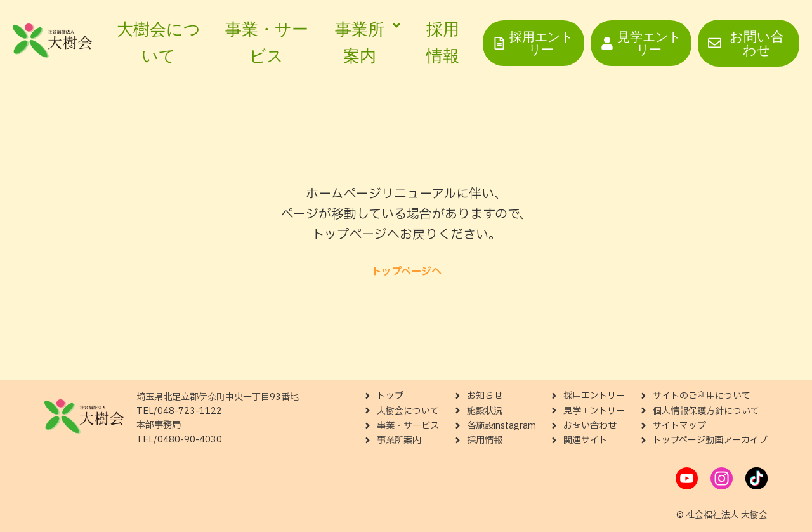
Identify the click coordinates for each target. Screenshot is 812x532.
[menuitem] (365, 43)
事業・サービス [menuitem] (267, 43)
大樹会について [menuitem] (159, 43)
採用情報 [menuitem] (443, 43)
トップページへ (406, 272)
